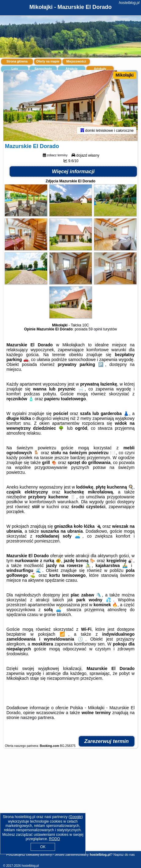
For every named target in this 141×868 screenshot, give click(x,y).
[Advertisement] (70, 805)
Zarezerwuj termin (107, 741)
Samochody (43, 69)
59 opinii (96, 329)
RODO (54, 839)
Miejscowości (76, 61)
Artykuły (100, 69)
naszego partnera (37, 718)
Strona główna (17, 61)
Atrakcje (71, 69)
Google (76, 817)
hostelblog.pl (129, 3)
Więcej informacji (73, 171)
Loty (15, 69)
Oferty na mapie (48, 61)
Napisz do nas (124, 855)
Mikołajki (125, 75)
